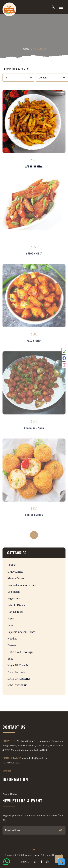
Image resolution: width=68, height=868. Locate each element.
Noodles (12, 639)
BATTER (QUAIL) (19, 679)
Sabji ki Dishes (16, 605)
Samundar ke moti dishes (22, 585)
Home (25, 49)
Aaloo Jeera (34, 341)
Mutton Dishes (16, 578)
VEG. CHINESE (17, 685)
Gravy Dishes (15, 572)
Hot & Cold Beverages (20, 652)
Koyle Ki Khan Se (18, 665)
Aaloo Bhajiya (34, 166)
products (40, 49)
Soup (10, 659)
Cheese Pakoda (34, 516)
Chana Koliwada (34, 428)
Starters (12, 565)
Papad (11, 619)
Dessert (12, 645)
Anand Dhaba (10, 794)
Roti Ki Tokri (15, 612)
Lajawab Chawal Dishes (21, 632)
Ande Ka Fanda (16, 672)
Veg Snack (14, 592)
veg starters (14, 598)
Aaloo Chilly (34, 254)
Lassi (11, 625)
